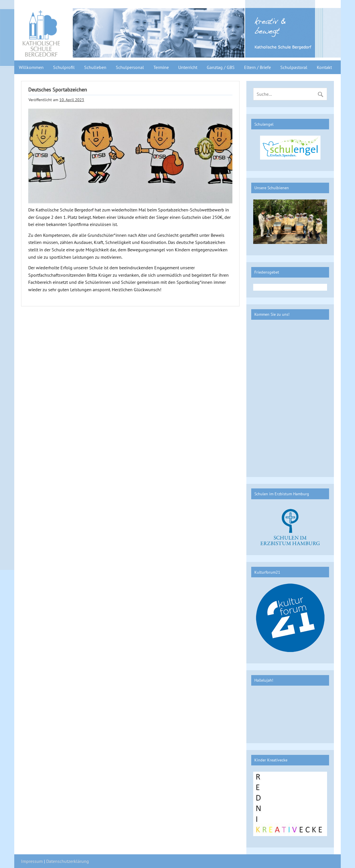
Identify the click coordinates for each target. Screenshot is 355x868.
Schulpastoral (294, 67)
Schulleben (95, 67)
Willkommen (31, 67)
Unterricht (188, 67)
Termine (161, 67)
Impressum (32, 861)
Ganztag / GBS (221, 67)
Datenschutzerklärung (68, 861)
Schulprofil (64, 67)
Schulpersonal (130, 67)
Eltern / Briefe (257, 67)
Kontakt (324, 67)
